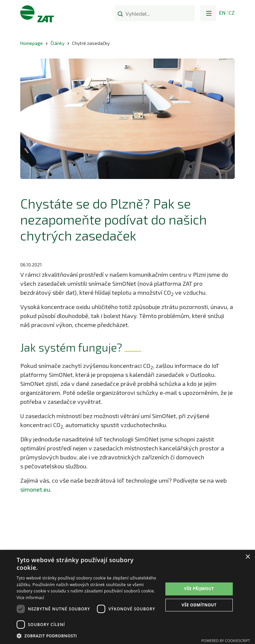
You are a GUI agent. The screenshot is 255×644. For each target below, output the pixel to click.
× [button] (248, 557)
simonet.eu (35, 489)
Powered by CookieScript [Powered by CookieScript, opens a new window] (226, 641)
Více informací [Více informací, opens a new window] (30, 598)
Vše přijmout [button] (199, 589)
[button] (208, 13)
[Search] (120, 13)
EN (222, 12)
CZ (232, 12)
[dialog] (127, 597)
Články (57, 43)
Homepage (32, 43)
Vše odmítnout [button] (199, 605)
